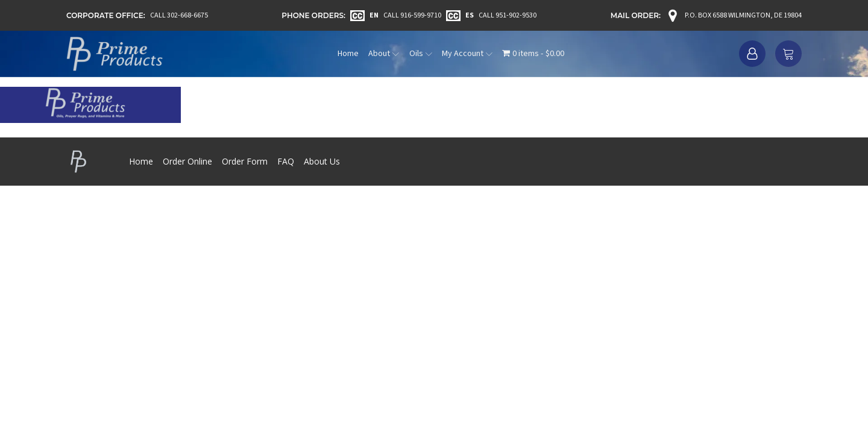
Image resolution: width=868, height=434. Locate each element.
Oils (421, 54)
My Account (467, 54)
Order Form (245, 161)
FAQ (286, 161)
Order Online (187, 161)
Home (348, 54)
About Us (322, 161)
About (384, 54)
